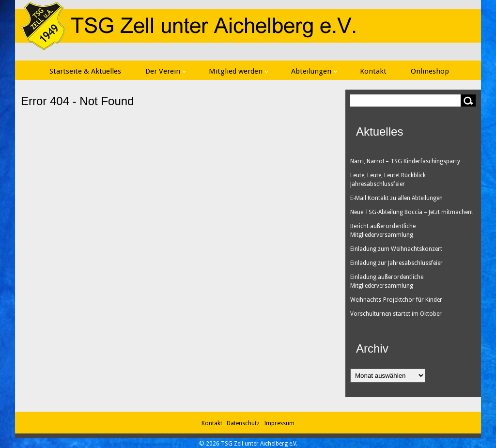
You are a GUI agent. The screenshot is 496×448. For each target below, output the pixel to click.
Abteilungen (314, 71)
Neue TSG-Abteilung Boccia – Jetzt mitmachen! (411, 212)
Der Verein (165, 71)
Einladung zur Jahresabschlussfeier (396, 263)
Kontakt (373, 71)
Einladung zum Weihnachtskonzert (396, 249)
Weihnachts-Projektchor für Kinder (396, 300)
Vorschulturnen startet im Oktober (396, 314)
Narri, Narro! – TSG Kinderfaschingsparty (405, 161)
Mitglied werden (238, 71)
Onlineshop (430, 71)
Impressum (279, 423)
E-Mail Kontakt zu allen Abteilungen (396, 198)
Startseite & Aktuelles (85, 71)
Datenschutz (245, 423)
